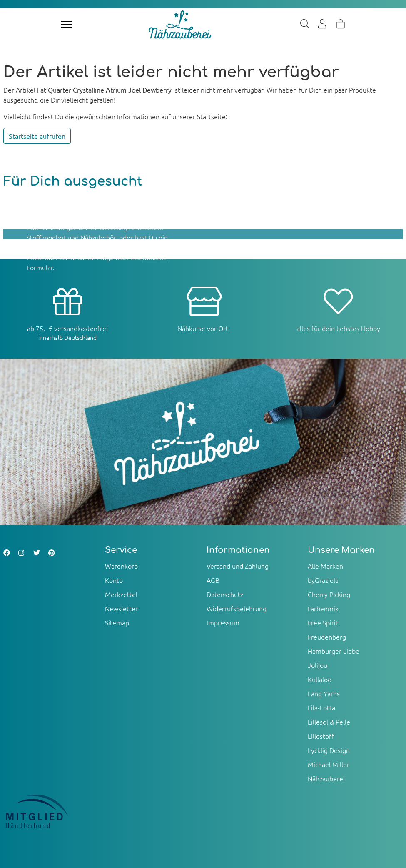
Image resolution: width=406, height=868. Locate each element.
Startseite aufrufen (37, 136)
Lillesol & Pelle (329, 722)
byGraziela (323, 580)
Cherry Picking (329, 594)
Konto (114, 580)
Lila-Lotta (321, 707)
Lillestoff (321, 736)
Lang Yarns (324, 693)
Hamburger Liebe (334, 651)
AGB (213, 580)
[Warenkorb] (341, 25)
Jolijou (318, 665)
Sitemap (117, 622)
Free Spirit (323, 622)
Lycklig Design (329, 750)
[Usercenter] (323, 25)
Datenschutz (225, 594)
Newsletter (121, 608)
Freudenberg (327, 637)
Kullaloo (320, 679)
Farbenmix (323, 608)
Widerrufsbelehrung (237, 608)
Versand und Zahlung (238, 566)
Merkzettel (121, 594)
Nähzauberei (326, 778)
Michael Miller (329, 764)
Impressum (223, 622)
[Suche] (305, 25)
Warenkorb (121, 566)
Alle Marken (325, 566)
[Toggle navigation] (66, 25)
